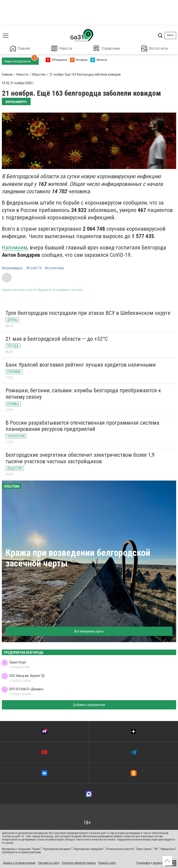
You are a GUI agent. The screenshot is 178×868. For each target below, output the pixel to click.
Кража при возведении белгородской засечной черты (78, 558)
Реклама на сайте (49, 863)
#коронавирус (12, 268)
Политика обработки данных (79, 863)
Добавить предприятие (89, 705)
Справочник (107, 48)
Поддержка (143, 863)
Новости (62, 48)
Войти (170, 35)
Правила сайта (107, 863)
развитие (158, 863)
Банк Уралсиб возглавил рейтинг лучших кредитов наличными (81, 365)
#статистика (54, 268)
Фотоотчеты (155, 48)
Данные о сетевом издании (19, 863)
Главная (20, 48)
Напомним (15, 248)
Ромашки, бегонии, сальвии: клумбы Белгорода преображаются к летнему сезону (83, 394)
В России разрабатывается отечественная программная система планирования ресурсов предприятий (82, 426)
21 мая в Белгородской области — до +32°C (57, 339)
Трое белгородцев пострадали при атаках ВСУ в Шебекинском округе (88, 313)
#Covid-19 (34, 268)
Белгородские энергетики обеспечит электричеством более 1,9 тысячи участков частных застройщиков (80, 458)
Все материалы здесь (89, 631)
